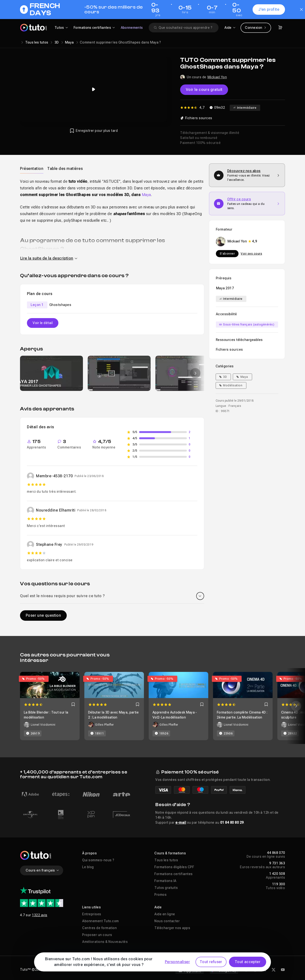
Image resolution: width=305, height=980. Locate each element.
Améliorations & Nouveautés (105, 942)
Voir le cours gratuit (204, 90)
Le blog (88, 867)
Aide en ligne (165, 914)
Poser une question (43, 615)
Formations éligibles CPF (174, 867)
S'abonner (227, 254)
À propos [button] (89, 853)
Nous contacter (167, 921)
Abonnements (132, 28)
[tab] (32, 168)
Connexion (256, 28)
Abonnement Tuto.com (101, 921)
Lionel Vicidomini (43, 725)
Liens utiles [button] (91, 907)
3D (57, 42)
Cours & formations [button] (170, 853)
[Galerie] (112, 373)
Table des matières (65, 169)
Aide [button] (158, 907)
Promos (160, 895)
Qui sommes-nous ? (98, 860)
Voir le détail (43, 323)
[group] (51, 373)
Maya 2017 (225, 288)
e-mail (181, 822)
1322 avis (40, 915)
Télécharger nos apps (172, 928)
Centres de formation (99, 928)
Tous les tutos (37, 42)
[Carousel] (152, 706)
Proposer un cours (97, 935)
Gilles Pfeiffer (104, 725)
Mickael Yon (217, 77)
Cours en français (43, 870)
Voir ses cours (251, 254)
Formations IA (165, 881)
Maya (69, 42)
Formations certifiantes (174, 874)
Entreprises (92, 914)
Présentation (32, 169)
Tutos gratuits (166, 888)
